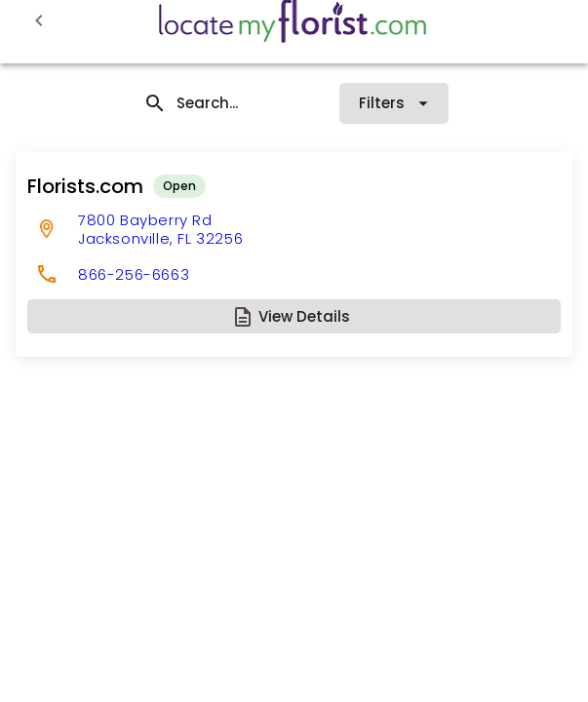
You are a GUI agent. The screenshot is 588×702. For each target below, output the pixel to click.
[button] (294, 316)
